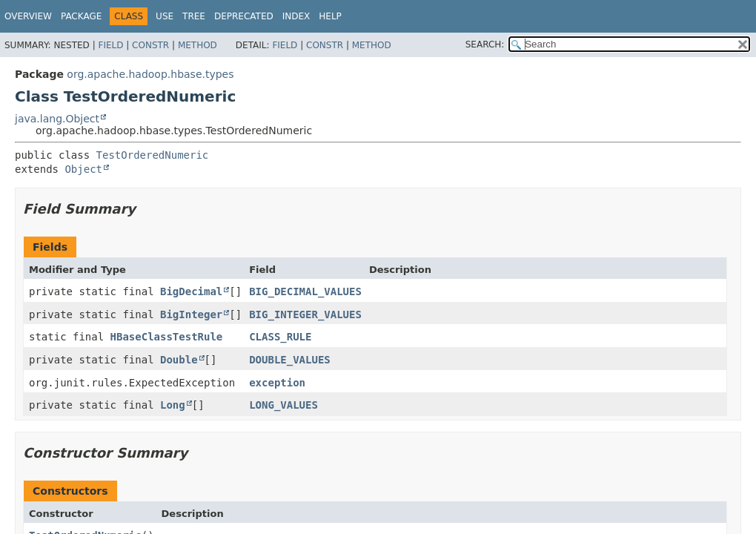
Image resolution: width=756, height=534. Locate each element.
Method (198, 45)
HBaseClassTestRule (167, 337)
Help (330, 16)
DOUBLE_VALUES (290, 360)
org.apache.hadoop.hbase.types (150, 74)
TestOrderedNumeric (153, 155)
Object (83, 169)
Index (296, 16)
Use (165, 16)
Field (110, 45)
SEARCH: (485, 44)
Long (173, 405)
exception (277, 383)
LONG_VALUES (283, 405)
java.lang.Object (57, 119)
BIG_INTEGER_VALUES (305, 314)
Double (179, 360)
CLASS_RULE (280, 337)
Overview (28, 16)
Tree (194, 16)
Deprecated (244, 16)
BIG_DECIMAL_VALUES (305, 291)
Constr (150, 45)
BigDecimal (191, 291)
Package (81, 16)
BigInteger (191, 314)
